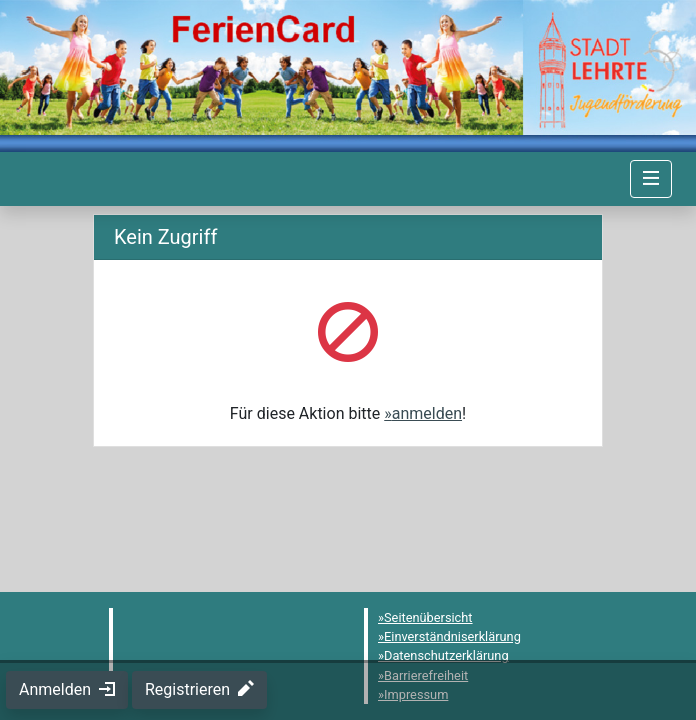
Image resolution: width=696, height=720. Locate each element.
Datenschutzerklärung (446, 655)
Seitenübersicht (428, 617)
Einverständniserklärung (452, 636)
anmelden (427, 413)
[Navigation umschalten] (651, 179)
